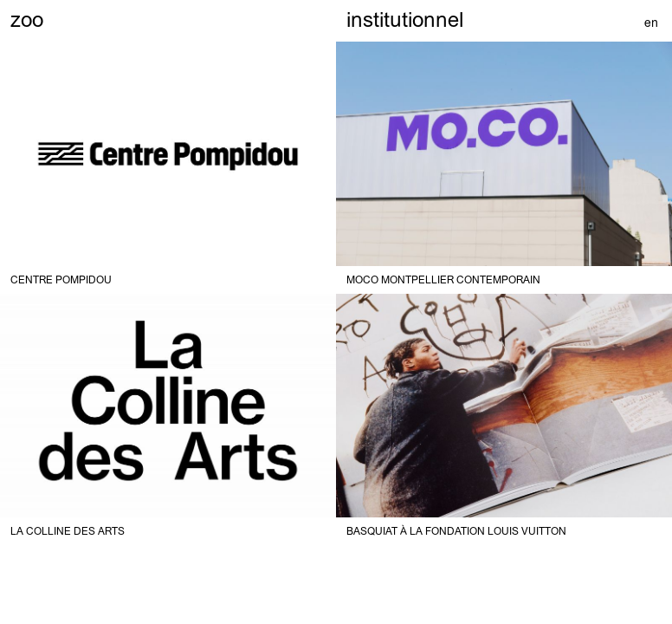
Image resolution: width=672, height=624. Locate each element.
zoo (27, 19)
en (651, 23)
